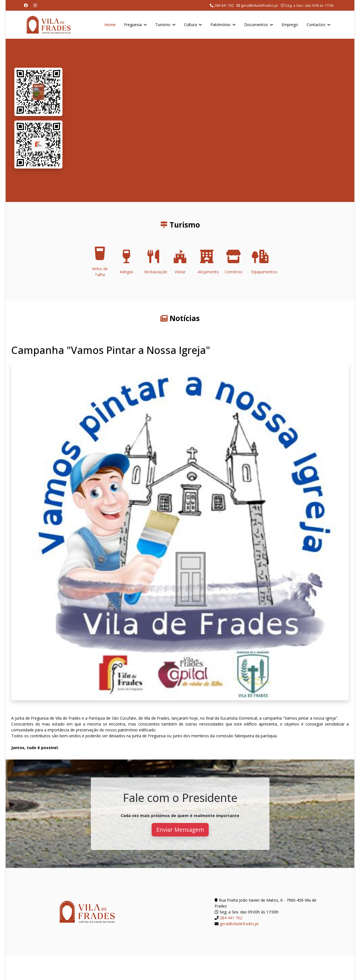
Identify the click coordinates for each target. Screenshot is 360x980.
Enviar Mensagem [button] (180, 830)
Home (110, 25)
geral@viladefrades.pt (259, 5)
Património (220, 25)
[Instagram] (35, 5)
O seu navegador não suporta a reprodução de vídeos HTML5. (208, 120)
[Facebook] (26, 5)
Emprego (290, 25)
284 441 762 (224, 5)
